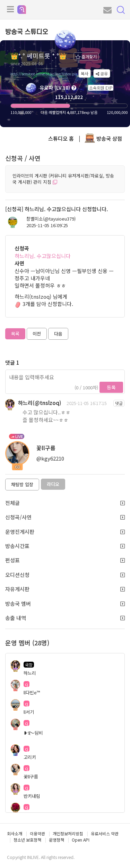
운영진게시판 (65, 532)
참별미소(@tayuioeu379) (51, 219)
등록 (111, 387)
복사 (85, 73)
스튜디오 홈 (61, 138)
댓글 (119, 403)
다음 (58, 334)
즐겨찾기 (86, 56)
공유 (102, 73)
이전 (37, 334)
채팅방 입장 (22, 484)
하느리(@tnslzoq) (40, 403)
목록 (15, 334)
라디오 (53, 484)
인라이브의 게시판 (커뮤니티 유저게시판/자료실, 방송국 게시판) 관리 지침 (63, 179)
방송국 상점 (103, 138)
